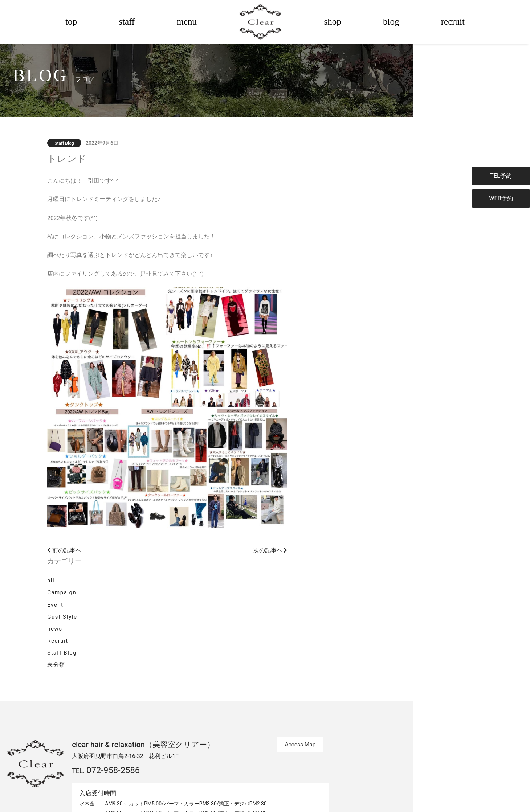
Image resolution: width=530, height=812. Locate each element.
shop (333, 22)
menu (187, 22)
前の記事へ (126, 553)
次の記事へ (310, 553)
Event (356, 209)
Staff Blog (363, 258)
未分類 (358, 270)
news (356, 233)
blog (391, 22)
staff (127, 22)
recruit (453, 22)
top (71, 22)
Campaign (363, 196)
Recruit (359, 245)
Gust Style (363, 221)
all (352, 184)
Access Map (327, 626)
